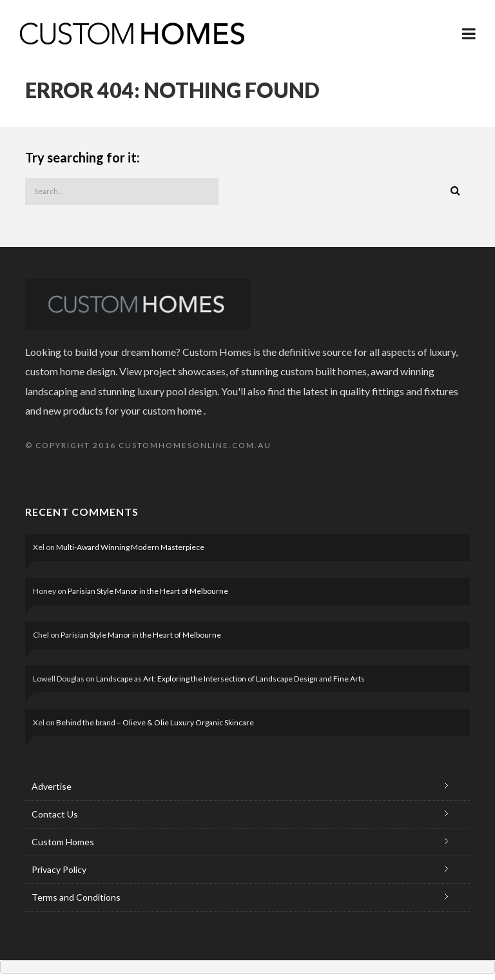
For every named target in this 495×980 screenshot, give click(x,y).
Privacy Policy (59, 869)
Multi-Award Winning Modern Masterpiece (130, 547)
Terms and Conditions (76, 897)
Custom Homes (63, 842)
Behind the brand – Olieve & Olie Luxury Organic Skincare (155, 722)
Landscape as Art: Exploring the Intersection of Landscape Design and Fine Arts (230, 679)
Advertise (52, 786)
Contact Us (55, 814)
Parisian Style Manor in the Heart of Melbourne (148, 591)
